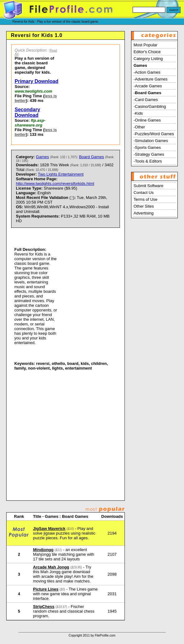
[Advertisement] (91, 95)
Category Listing (148, 59)
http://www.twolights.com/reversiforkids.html (55, 184)
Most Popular (146, 45)
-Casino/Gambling (150, 106)
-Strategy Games (149, 154)
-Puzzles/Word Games (154, 134)
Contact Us (144, 193)
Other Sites (144, 206)
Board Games (92, 157)
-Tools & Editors (148, 161)
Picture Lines (46, 589)
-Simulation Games (151, 141)
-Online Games (147, 120)
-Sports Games (147, 147)
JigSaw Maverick (49, 529)
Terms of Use (146, 199)
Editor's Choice (147, 52)
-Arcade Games (148, 86)
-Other (139, 127)
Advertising (144, 213)
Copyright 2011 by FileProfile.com (92, 635)
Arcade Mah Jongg (51, 567)
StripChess (44, 607)
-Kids (138, 113)
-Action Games (147, 72)
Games (42, 157)
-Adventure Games (151, 79)
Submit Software (148, 186)
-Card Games (146, 100)
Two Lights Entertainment (61, 174)
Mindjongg (43, 550)
